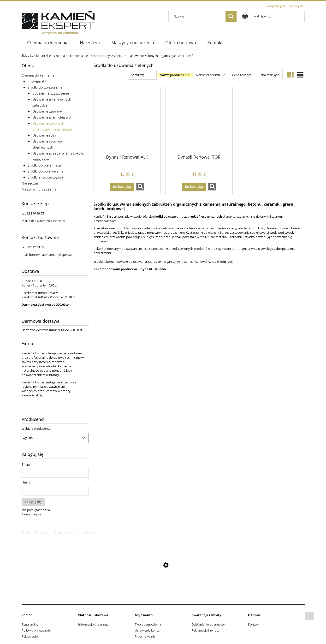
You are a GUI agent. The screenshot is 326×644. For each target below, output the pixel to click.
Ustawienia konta (147, 630)
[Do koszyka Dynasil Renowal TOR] (194, 187)
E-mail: (27, 464)
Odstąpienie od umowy (208, 624)
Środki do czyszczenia (45, 87)
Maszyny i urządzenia (39, 189)
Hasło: (27, 482)
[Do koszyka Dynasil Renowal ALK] (122, 187)
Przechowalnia (145, 636)
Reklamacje (30, 636)
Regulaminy (30, 624)
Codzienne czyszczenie (51, 93)
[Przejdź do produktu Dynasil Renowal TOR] (199, 120)
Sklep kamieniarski (35, 55)
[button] (140, 187)
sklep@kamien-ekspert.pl (47, 221)
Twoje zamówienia (148, 624)
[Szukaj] (231, 16)
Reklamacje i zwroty (205, 630)
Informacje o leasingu (93, 624)
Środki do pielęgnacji (44, 165)
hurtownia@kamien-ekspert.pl (51, 255)
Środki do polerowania (46, 171)
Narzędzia (30, 183)
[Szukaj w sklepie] (198, 16)
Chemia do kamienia (38, 75)
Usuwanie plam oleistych (52, 117)
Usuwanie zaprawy (47, 111)
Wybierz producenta (36, 429)
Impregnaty (37, 81)
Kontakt (254, 624)
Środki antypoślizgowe (45, 177)
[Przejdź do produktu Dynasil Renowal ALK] (127, 120)
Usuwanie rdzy (44, 135)
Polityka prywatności (36, 630)
